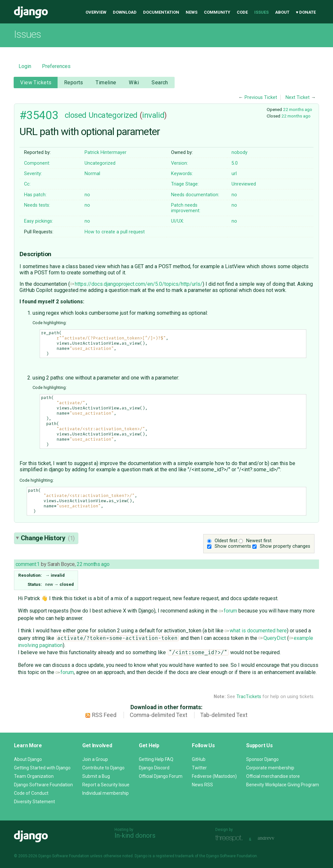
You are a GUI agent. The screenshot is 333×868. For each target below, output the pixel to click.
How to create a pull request (115, 232)
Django (31, 12)
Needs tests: (37, 205)
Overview (96, 12)
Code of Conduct (31, 793)
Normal (92, 174)
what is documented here (256, 631)
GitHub (199, 759)
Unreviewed (244, 184)
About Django (28, 759)
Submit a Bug (96, 776)
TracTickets (249, 697)
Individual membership (106, 793)
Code (242, 12)
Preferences (56, 66)
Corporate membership (270, 768)
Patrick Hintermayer (106, 152)
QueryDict (272, 638)
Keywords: (182, 174)
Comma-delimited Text (159, 715)
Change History (48, 538)
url (234, 174)
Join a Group (95, 759)
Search (160, 83)
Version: (180, 163)
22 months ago (298, 109)
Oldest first (226, 541)
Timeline (106, 83)
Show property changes (285, 546)
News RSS (202, 785)
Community (217, 12)
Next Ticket (298, 97)
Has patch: (35, 195)
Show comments (233, 546)
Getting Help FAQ (156, 759)
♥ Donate (306, 12)
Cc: (27, 184)
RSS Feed (104, 715)
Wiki (134, 83)
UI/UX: (178, 221)
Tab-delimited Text (224, 715)
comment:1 (28, 564)
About (282, 12)
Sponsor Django (262, 759)
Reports (74, 83)
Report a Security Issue (106, 785)
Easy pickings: (39, 221)
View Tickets (36, 83)
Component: (37, 163)
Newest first (259, 541)
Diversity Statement (34, 802)
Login (25, 66)
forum (228, 611)
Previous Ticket (261, 97)
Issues (261, 12)
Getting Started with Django (42, 768)
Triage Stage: (185, 184)
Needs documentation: (195, 195)
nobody (240, 152)
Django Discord (154, 768)
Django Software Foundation (43, 785)
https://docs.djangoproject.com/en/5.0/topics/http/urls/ (136, 284)
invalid (153, 115)
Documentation (161, 12)
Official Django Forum (161, 776)
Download (125, 12)
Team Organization (34, 776)
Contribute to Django (103, 768)
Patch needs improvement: (186, 208)
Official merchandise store (273, 776)
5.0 (235, 163)
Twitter (199, 768)
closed (76, 115)
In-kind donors (135, 835)
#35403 (39, 115)
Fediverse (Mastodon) (214, 776)
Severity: (33, 174)
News (192, 12)
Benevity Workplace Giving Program (283, 785)
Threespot (231, 839)
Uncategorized (113, 115)
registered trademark (175, 856)
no (87, 195)
